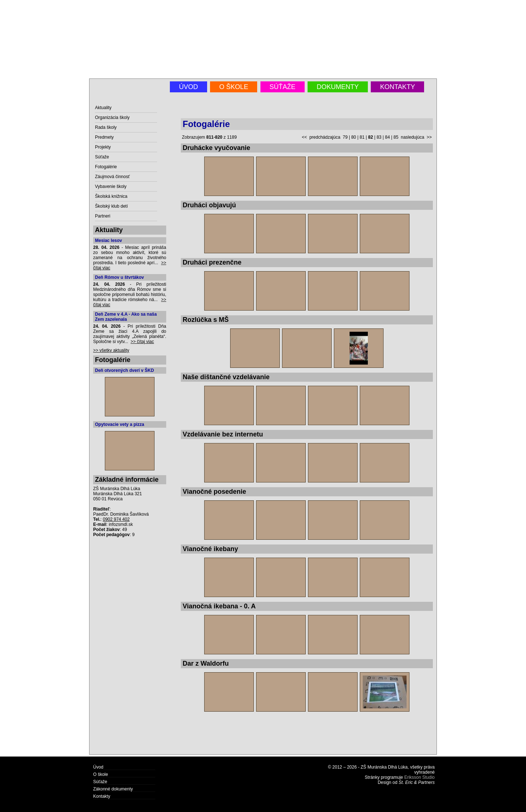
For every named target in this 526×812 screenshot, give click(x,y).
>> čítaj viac (142, 342)
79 (345, 137)
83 (379, 137)
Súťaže (283, 87)
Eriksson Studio (420, 777)
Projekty (103, 147)
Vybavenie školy (111, 186)
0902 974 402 (116, 519)
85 (396, 137)
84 (387, 137)
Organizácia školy (112, 118)
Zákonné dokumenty (113, 789)
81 (362, 137)
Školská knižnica (111, 196)
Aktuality (103, 108)
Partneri (103, 216)
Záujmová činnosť (112, 177)
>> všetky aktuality (111, 350)
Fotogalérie (106, 167)
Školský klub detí (111, 206)
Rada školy (106, 127)
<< (304, 137)
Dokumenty (338, 87)
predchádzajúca (325, 137)
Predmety (104, 137)
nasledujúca (412, 137)
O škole (234, 87)
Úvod (188, 87)
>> (429, 137)
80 (353, 137)
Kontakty (397, 87)
